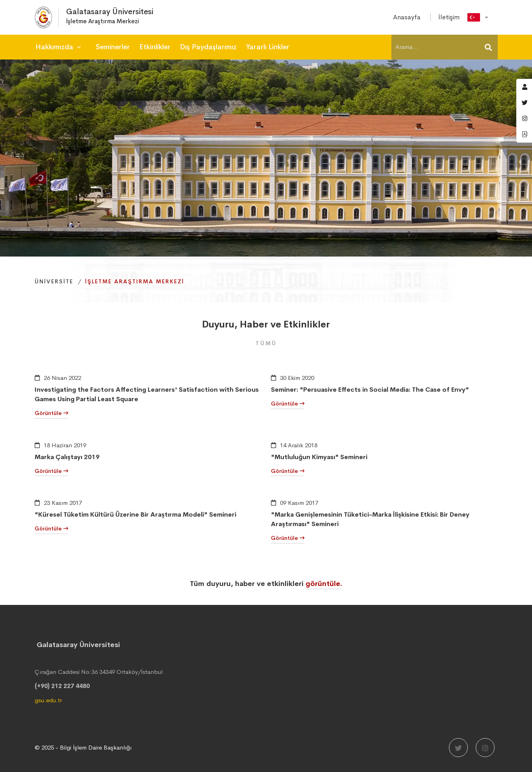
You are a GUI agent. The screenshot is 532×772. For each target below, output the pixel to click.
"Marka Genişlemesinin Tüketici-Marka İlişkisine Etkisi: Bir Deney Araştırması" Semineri (370, 519)
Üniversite (54, 281)
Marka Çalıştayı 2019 (67, 457)
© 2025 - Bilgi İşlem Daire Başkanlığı (83, 747)
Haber (254, 324)
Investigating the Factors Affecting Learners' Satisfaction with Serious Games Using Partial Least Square (147, 394)
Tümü (266, 343)
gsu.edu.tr (48, 700)
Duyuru (218, 324)
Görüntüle (51, 413)
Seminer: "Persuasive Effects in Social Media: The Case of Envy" (370, 390)
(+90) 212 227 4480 (62, 686)
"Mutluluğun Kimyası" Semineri (319, 457)
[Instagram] (485, 748)
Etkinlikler (307, 324)
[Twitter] (458, 748)
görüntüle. (324, 584)
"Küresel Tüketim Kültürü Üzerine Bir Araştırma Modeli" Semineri (135, 514)
